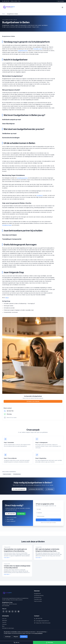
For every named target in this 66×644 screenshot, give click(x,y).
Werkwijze (5, 620)
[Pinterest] (19, 611)
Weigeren (16, 637)
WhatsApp (50, 489)
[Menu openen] (62, 7)
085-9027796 (6, 1)
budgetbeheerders (23, 51)
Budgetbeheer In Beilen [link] (13, 14)
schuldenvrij (40, 195)
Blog (3, 626)
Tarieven (4, 622)
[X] (6, 611)
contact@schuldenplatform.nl (42, 621)
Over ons (4, 619)
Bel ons (17, 642)
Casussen (4, 624)
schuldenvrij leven (7, 225)
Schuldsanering (17, 474)
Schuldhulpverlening (39, 595)
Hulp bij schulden (7, 474)
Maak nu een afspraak (33, 401)
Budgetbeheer (37, 594)
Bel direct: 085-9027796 (36, 489)
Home (4, 14)
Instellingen (8, 637)
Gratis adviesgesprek (19, 489)
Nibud (7, 298)
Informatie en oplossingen (8, 628)
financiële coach (38, 49)
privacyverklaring (38, 633)
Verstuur (48, 520)
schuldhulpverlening (22, 178)
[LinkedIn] (9, 611)
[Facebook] (3, 611)
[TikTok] (16, 611)
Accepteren (24, 637)
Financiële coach (38, 599)
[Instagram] (12, 611)
